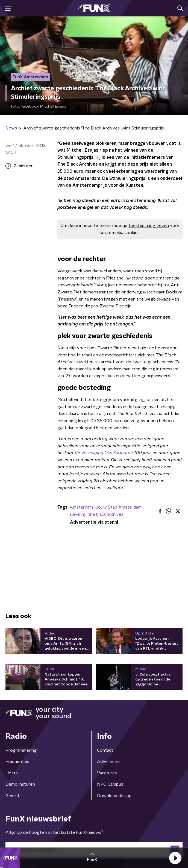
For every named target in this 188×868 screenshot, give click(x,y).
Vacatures (107, 773)
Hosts (12, 773)
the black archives (106, 514)
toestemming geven (149, 226)
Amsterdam (81, 507)
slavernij (78, 514)
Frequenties (17, 762)
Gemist (12, 796)
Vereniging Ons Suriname (108, 453)
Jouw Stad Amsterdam (119, 507)
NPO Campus (110, 784)
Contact (105, 750)
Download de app (114, 796)
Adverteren (109, 762)
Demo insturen (20, 784)
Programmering (21, 750)
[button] (175, 858)
